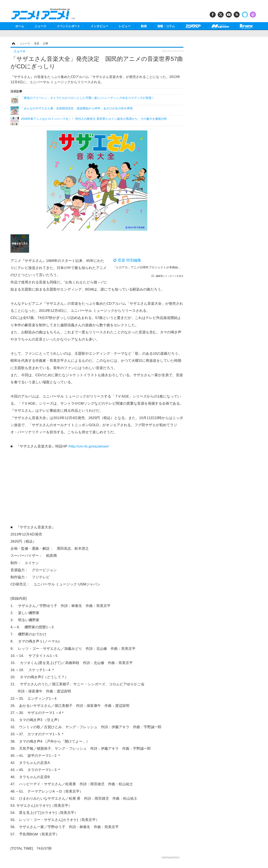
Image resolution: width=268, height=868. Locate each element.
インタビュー (99, 26)
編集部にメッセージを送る (170, 276)
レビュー (125, 26)
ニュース (40, 26)
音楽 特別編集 (129, 260)
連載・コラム (166, 26)
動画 (144, 26)
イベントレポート (68, 26)
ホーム (20, 26)
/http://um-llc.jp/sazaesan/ (89, 446)
